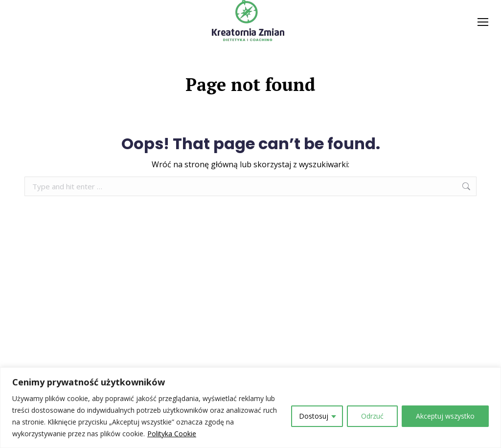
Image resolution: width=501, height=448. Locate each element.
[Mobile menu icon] (483, 22)
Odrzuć (372, 416)
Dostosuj (314, 416)
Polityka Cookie (172, 434)
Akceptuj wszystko (445, 416)
